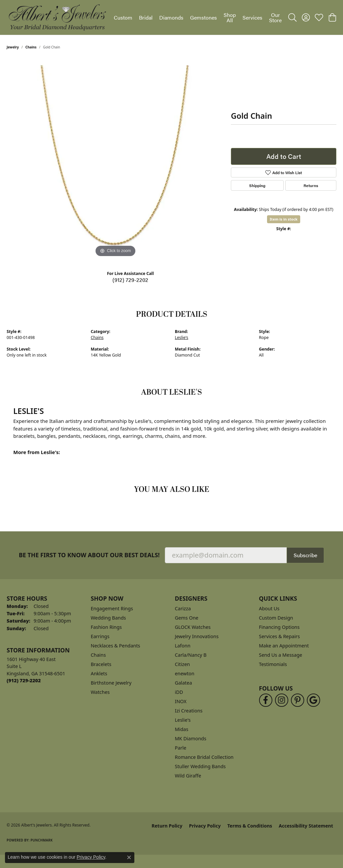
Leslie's (181, 337)
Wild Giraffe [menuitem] (188, 776)
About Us (269, 608)
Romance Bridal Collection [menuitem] (204, 757)
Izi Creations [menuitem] (189, 711)
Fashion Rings (106, 627)
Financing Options (279, 627)
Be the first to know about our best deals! (89, 555)
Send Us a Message (281, 655)
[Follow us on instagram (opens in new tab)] (282, 700)
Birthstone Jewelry (111, 683)
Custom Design (276, 618)
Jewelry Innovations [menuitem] (197, 636)
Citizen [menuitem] (182, 664)
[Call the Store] (24, 680)
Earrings (100, 636)
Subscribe (305, 555)
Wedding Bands (108, 618)
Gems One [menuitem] (187, 618)
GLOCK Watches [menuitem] (193, 627)
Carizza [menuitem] (183, 608)
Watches (100, 692)
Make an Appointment (284, 646)
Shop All (230, 17)
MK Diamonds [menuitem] (191, 738)
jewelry (13, 47)
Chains (31, 47)
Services (252, 17)
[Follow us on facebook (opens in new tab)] (266, 700)
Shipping (257, 185)
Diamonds (171, 17)
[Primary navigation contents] (198, 17)
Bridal (146, 17)
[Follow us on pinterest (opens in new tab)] (298, 700)
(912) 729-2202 (130, 280)
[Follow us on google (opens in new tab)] (313, 700)
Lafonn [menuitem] (183, 646)
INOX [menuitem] (181, 701)
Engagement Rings (112, 608)
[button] (292, 18)
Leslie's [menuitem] (183, 720)
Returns (311, 185)
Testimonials (273, 664)
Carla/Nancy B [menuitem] (191, 655)
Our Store (275, 17)
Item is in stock (284, 219)
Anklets (99, 673)
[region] (115, 159)
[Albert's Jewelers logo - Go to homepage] (57, 17)
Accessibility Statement (306, 826)
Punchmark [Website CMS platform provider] (42, 840)
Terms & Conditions (250, 826)
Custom (123, 17)
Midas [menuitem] (182, 729)
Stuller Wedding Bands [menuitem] (200, 766)
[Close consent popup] (129, 857)
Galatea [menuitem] (183, 683)
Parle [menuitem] (181, 748)
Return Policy (167, 826)
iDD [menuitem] (179, 692)
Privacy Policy (205, 826)
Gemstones (204, 17)
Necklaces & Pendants (116, 646)
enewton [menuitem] (185, 673)
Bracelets (101, 664)
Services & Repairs (279, 636)
